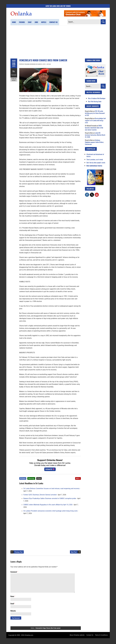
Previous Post (19, 552)
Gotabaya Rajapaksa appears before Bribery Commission (94, 142)
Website (13, 611)
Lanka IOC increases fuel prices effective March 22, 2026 (95, 135)
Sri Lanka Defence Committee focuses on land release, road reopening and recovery (51, 489)
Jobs (36, 22)
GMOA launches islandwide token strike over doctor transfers (94, 128)
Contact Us (90, 635)
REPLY (78, 478)
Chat (30, 22)
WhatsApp (31, 478)
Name (13, 596)
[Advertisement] (58, 42)
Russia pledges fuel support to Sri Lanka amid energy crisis (95, 120)
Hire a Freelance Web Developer (97, 98)
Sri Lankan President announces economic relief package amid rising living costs (50, 511)
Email (13, 604)
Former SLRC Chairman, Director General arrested (40, 495)
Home (14, 22)
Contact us (53, 22)
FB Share (23, 478)
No (14, 71)
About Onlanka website (77, 635)
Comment (14, 74)
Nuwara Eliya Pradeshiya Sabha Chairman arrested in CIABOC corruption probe (50, 498)
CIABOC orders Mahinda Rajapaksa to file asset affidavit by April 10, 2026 (48, 505)
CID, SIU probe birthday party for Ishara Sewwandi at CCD (95, 113)
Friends (22, 22)
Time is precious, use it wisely (95, 159)
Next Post (74, 552)
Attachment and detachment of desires (95, 155)
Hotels (44, 22)
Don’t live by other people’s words (96, 163)
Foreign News (14, 79)
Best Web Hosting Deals (95, 101)
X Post (39, 478)
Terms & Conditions (101, 635)
